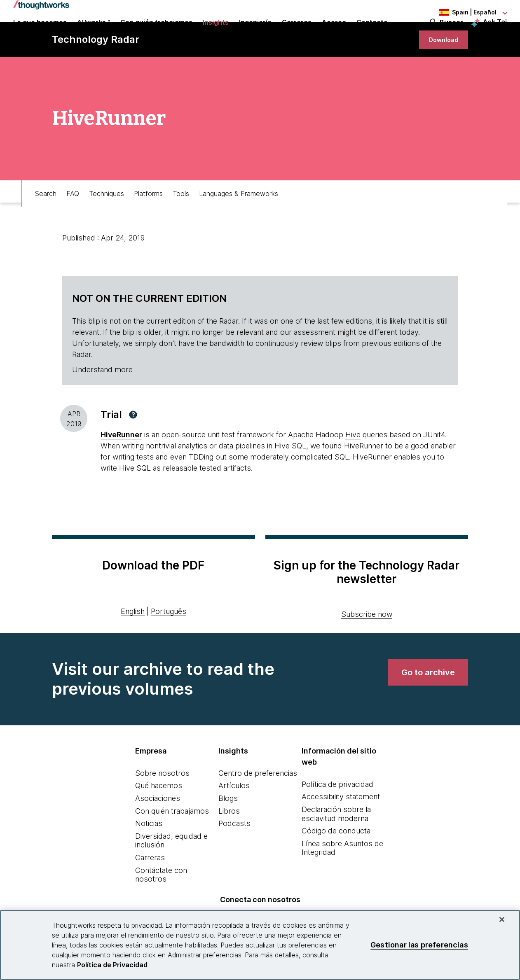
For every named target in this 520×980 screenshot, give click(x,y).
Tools (181, 221)
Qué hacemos (159, 817)
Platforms (148, 221)
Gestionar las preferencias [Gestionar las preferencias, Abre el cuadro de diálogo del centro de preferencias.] (419, 945)
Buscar (451, 34)
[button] (133, 446)
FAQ (73, 221)
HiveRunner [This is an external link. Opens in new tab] (121, 466)
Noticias (149, 855)
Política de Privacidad (112, 965)
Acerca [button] (334, 34)
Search (46, 221)
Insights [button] (216, 34)
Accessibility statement (341, 828)
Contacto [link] (372, 34)
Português (169, 643)
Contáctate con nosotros (161, 906)
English (133, 643)
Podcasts (234, 855)
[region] (260, 945)
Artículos (234, 817)
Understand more (102, 401)
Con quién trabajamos (172, 842)
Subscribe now (367, 645)
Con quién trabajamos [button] (156, 34)
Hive (353, 466)
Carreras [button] (297, 34)
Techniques (107, 221)
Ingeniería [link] (255, 34)
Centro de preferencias (258, 804)
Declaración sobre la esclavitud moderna (336, 845)
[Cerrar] (502, 919)
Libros (229, 842)
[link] (440, 67)
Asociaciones (158, 829)
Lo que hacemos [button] (40, 34)
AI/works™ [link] (94, 34)
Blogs (228, 829)
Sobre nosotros (162, 804)
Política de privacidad (337, 815)
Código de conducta (336, 862)
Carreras (150, 889)
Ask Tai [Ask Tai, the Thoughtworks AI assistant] (495, 33)
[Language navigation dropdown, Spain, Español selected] (461, 12)
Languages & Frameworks (239, 221)
